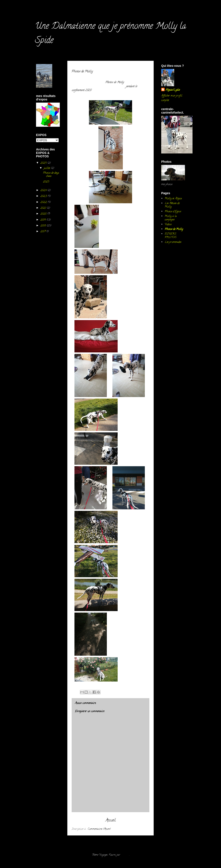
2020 (44, 214)
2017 (43, 232)
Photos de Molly (174, 229)
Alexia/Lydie (173, 90)
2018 (43, 226)
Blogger (125, 855)
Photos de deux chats (51, 175)
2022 (44, 202)
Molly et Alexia (173, 199)
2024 (44, 190)
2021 (44, 208)
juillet (47, 168)
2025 (44, 163)
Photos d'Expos (173, 212)
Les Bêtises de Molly (172, 205)
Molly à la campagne (171, 218)
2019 (43, 220)
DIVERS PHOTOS (171, 236)
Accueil (111, 820)
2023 (44, 196)
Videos (168, 224)
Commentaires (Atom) (99, 829)
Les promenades (173, 242)
